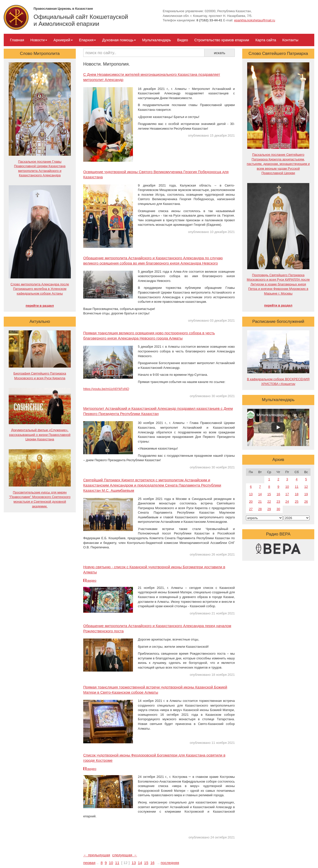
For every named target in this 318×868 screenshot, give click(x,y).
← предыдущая (97, 855)
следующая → (125, 855)
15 (146, 863)
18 (297, 494)
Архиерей (63, 40)
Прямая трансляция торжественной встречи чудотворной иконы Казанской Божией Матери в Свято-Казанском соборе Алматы (155, 690)
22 (269, 502)
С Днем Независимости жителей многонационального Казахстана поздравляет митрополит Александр (152, 77)
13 (134, 863)
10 (111, 863)
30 (278, 509)
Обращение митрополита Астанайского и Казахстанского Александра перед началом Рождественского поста (157, 628)
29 (269, 509)
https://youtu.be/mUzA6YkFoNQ (106, 389)
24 (287, 502)
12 (306, 487)
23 (278, 502)
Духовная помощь (119, 40)
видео (90, 581)
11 (117, 863)
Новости (39, 40)
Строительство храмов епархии (222, 40)
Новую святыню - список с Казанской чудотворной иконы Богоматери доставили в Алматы (154, 569)
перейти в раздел (40, 306)
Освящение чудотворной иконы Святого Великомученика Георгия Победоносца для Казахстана (156, 174)
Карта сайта (266, 40)
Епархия (88, 40)
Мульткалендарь (157, 40)
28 (260, 509)
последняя (170, 863)
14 (140, 863)
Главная (17, 40)
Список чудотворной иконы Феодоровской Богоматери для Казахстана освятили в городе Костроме (154, 758)
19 (306, 494)
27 (251, 509)
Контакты (290, 40)
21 (260, 502)
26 (306, 502)
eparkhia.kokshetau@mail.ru (255, 20)
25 (297, 502)
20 (251, 502)
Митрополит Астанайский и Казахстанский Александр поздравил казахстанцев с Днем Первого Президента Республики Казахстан (158, 411)
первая (89, 863)
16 (152, 863)
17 (287, 494)
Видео (183, 40)
